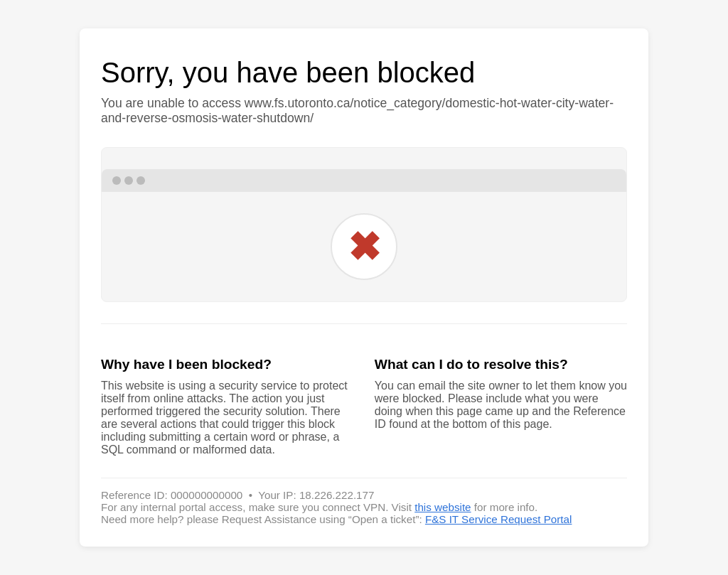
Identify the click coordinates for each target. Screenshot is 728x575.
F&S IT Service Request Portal (499, 519)
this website (443, 507)
